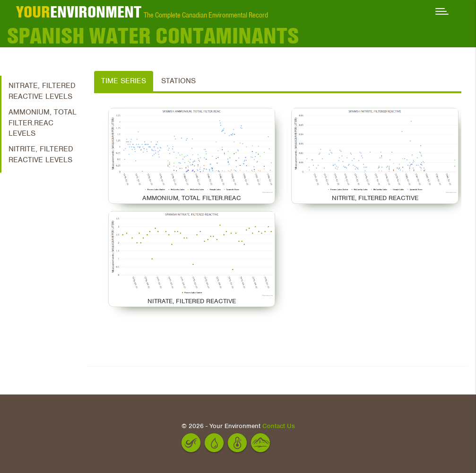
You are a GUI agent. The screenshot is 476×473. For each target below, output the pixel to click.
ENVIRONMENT (79, 12)
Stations (178, 81)
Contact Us (279, 426)
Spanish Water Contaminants (153, 35)
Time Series (124, 81)
